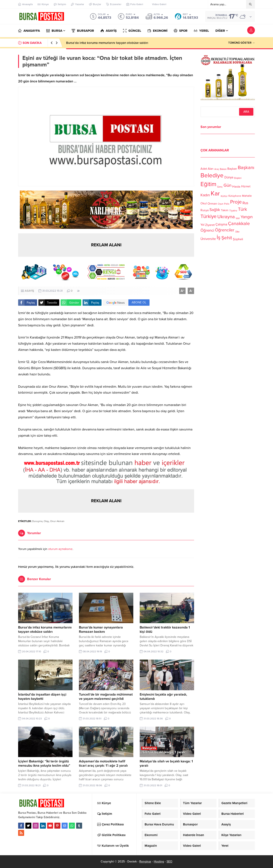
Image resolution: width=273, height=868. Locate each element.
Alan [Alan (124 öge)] (211, 169)
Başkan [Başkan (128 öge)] (232, 169)
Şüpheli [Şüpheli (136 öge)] (238, 239)
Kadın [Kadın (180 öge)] (205, 195)
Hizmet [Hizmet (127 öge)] (246, 186)
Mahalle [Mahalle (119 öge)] (247, 196)
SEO (169, 862)
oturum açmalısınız (60, 549)
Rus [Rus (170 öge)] (245, 203)
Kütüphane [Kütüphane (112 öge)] (235, 196)
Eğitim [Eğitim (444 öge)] (208, 184)
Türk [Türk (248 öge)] (243, 209)
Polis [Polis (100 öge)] (227, 204)
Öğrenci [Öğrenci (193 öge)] (207, 230)
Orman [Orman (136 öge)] (212, 204)
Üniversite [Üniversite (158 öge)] (208, 239)
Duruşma (37, 521)
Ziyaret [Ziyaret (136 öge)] (210, 225)
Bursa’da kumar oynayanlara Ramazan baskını (101, 630)
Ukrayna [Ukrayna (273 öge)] (226, 217)
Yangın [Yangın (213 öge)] (247, 217)
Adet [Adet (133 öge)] (204, 169)
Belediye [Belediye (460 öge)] (212, 175)
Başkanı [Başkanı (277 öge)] (246, 167)
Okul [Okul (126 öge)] (204, 203)
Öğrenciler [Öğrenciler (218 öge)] (225, 230)
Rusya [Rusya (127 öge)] (205, 210)
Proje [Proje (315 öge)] (236, 202)
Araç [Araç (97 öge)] (217, 169)
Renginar (145, 862)
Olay (46, 521)
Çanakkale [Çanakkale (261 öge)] (239, 224)
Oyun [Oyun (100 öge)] (221, 204)
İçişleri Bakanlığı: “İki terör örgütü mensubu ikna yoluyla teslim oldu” (44, 763)
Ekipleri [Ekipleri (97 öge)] (238, 178)
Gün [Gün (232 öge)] (227, 185)
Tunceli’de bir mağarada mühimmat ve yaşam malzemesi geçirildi (106, 697)
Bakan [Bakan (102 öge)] (223, 169)
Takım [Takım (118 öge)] (225, 210)
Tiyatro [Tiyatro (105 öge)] (233, 211)
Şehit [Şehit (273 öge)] (227, 238)
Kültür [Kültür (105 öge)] (224, 196)
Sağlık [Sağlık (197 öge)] (215, 210)
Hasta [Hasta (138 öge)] (236, 187)
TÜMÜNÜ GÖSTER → (242, 43)
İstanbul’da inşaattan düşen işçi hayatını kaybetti (42, 697)
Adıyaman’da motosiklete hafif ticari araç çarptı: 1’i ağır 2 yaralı (103, 763)
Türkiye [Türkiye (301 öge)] (208, 216)
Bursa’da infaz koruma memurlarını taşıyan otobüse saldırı (107, 43)
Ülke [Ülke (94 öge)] (237, 232)
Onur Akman (57, 521)
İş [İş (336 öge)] (219, 237)
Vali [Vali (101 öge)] (238, 218)
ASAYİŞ (29, 291)
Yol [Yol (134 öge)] (202, 225)
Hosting (159, 862)
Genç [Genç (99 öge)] (220, 187)
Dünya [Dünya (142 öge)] (229, 177)
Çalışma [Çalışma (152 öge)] (221, 224)
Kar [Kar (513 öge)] (215, 193)
